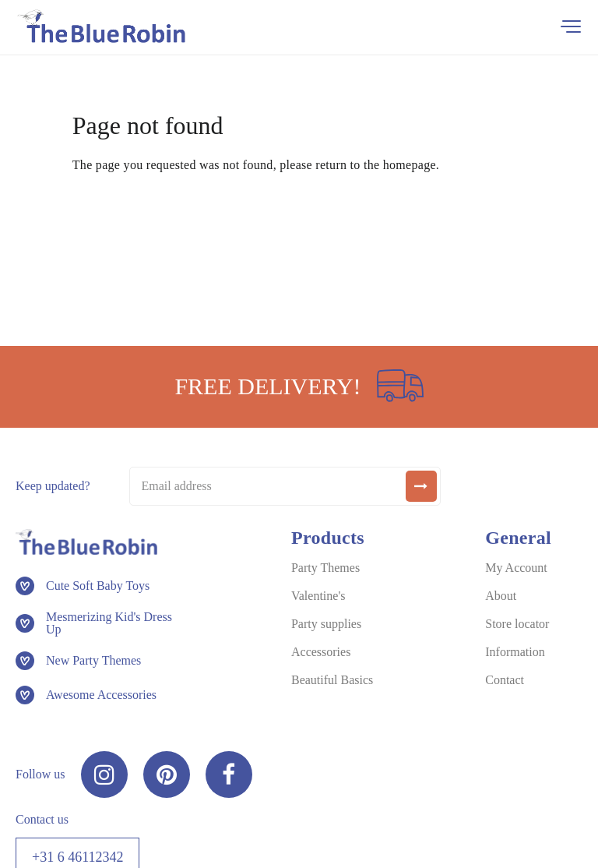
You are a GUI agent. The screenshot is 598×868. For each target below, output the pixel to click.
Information (515, 652)
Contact (505, 680)
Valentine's (318, 596)
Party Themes (325, 568)
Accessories (321, 652)
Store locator (517, 624)
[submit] (421, 486)
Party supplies (326, 624)
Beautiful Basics (332, 680)
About (501, 596)
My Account (516, 568)
